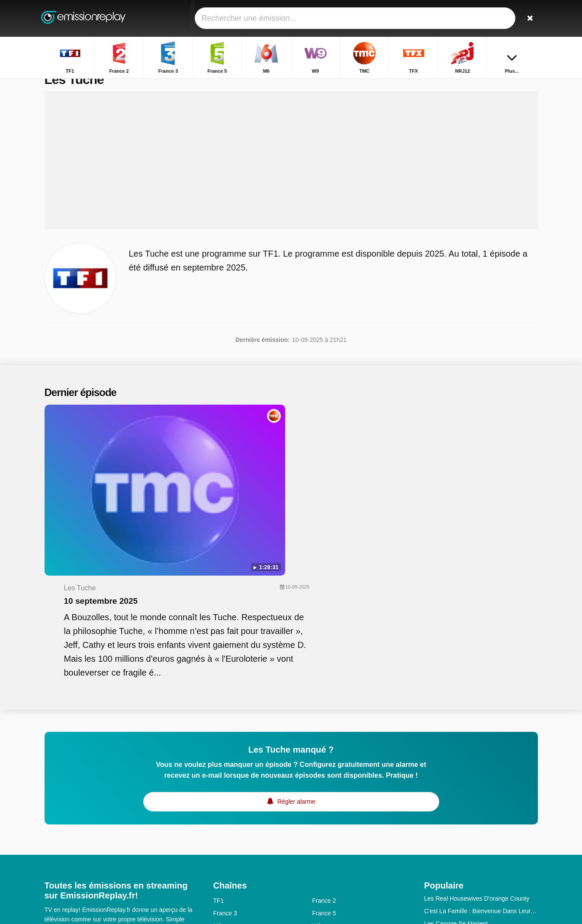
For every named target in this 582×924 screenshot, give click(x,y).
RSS (120, 849)
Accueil (496, 85)
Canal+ (322, 816)
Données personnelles (75, 849)
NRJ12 (223, 804)
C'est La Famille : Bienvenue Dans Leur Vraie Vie (481, 764)
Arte (318, 829)
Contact (55, 837)
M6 (217, 779)
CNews (223, 829)
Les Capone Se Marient (456, 776)
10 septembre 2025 (267, 448)
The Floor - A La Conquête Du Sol (469, 789)
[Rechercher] (528, 18)
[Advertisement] (291, 178)
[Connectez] (499, 18)
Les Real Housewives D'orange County (477, 751)
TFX (318, 791)
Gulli (219, 816)
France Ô (226, 854)
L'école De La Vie (448, 827)
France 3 (225, 766)
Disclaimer (126, 837)
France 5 (324, 766)
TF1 (219, 753)
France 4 (324, 841)
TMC (220, 791)
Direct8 (322, 854)
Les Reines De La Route (457, 852)
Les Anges (438, 814)
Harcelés (436, 839)
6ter (317, 804)
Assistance (89, 837)
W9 (317, 779)
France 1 (225, 841)
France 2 (324, 753)
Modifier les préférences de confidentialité (105, 864)
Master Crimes (444, 802)
